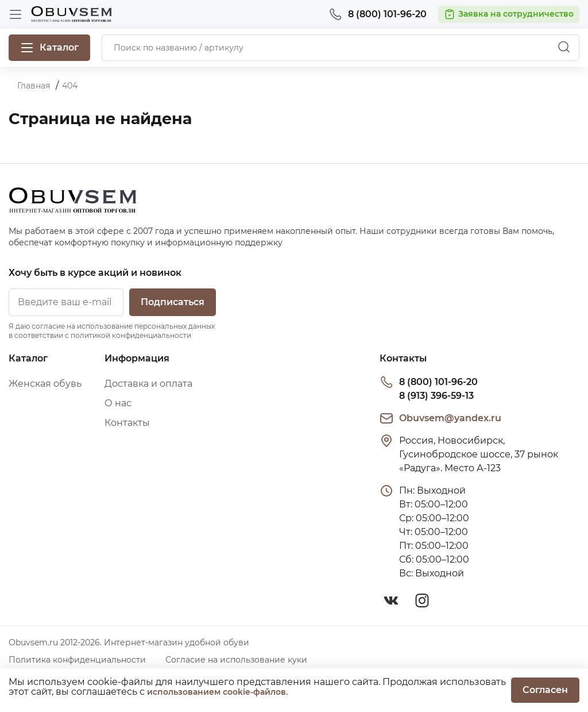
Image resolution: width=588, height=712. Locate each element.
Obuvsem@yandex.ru (450, 418)
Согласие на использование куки (236, 660)
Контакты (127, 423)
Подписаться (173, 302)
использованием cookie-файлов (216, 692)
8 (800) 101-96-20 (438, 382)
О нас (118, 403)
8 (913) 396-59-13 (436, 396)
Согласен (545, 690)
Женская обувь (45, 384)
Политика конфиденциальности (77, 660)
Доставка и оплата (148, 384)
